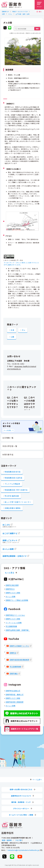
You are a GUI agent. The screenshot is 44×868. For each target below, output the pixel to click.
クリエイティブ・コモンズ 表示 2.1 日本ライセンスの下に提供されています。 (21, 264)
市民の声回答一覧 (10, 446)
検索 (37, 29)
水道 (12, 330)
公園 (12, 337)
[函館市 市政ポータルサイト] (12, 5)
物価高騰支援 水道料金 (13, 478)
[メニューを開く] (39, 5)
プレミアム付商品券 (12, 484)
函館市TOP (5, 12)
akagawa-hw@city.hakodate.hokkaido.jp (22, 367)
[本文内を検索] (27, 29)
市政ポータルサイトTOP (20, 12)
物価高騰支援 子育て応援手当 (16, 490)
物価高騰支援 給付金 (13, 472)
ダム (23, 330)
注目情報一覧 (8, 438)
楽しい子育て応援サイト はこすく (18, 502)
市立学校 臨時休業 (12, 496)
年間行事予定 (8, 455)
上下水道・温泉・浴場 (23, 14)
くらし (10, 14)
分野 (3, 14)
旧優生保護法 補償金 (13, 508)
